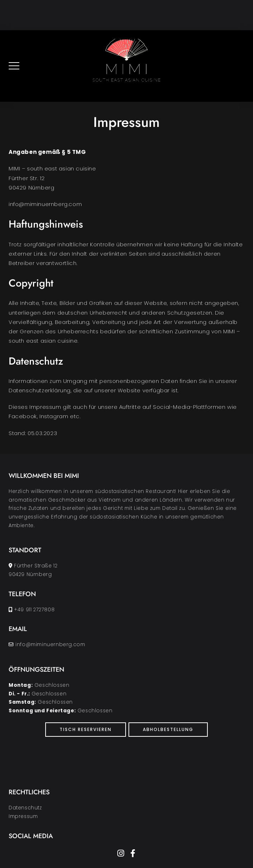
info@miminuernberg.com (50, 645)
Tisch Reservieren (86, 729)
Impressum (23, 816)
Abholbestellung (168, 729)
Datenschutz (25, 808)
